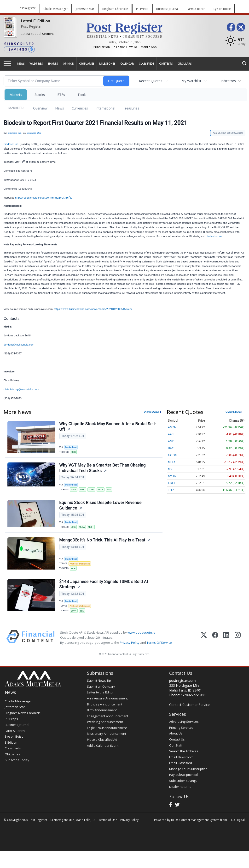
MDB (74, 573)
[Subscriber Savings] (41, 47)
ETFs (61, 95)
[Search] (244, 64)
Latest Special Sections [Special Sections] (38, 34)
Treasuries (131, 108)
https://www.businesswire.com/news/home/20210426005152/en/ (93, 309)
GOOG (173, 455)
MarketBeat (72, 447)
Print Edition (102, 47)
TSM (83, 617)
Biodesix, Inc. (11, 144)
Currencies (80, 108)
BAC (171, 448)
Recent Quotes (151, 81)
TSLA (171, 490)
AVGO (84, 491)
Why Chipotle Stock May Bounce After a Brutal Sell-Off (108, 427)
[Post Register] (9, 27)
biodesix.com (214, 236)
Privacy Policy (130, 650)
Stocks (40, 95)
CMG (74, 452)
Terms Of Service (159, 650)
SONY (74, 617)
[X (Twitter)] (204, 646)
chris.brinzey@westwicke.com (21, 389)
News (60, 108)
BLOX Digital (236, 828)
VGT (112, 491)
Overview (40, 108)
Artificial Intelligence (81, 568)
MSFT (93, 491)
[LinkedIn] (226, 646)
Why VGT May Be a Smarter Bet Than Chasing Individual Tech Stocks (103, 470)
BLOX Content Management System (195, 828)
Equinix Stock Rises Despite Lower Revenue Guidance (101, 509)
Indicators (228, 81)
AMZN (172, 427)
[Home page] (124, 30)
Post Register (31, 26)
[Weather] (235, 42)
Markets (16, 95)
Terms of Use (108, 828)
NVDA (103, 491)
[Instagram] (238, 646)
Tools (82, 95)
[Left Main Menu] (7, 64)
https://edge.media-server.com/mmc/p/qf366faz (44, 198)
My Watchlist (191, 81)
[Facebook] (215, 646)
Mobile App (149, 47)
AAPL (74, 491)
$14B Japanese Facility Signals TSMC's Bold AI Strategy (104, 591)
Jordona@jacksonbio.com (19, 345)
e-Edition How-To (125, 47)
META (83, 531)
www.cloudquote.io (141, 640)
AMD (171, 441)
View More (151, 412)
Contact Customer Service (189, 713)
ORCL (172, 483)
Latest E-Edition (35, 21)
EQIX (74, 531)
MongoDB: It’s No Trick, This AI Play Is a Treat (103, 545)
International (105, 108)
